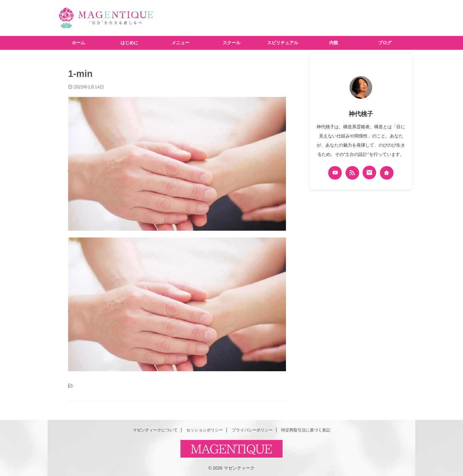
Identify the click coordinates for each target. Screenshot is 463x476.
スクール (231, 43)
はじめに (129, 43)
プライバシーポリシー (252, 428)
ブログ (385, 43)
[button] (177, 164)
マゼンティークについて (155, 428)
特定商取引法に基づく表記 (306, 428)
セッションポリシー (205, 428)
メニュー (180, 43)
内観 (334, 43)
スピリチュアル (283, 43)
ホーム (78, 43)
